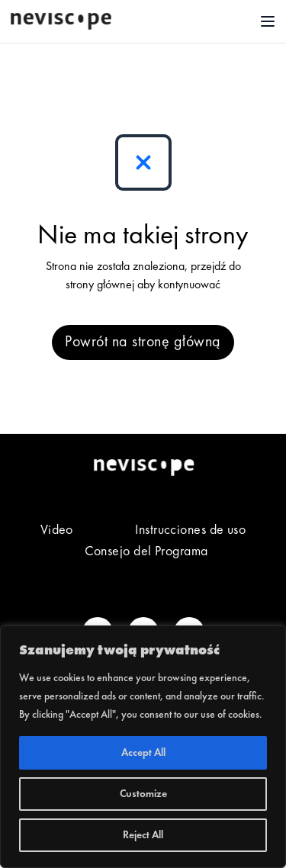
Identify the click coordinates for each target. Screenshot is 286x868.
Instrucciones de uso (190, 530)
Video (57, 530)
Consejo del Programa (146, 551)
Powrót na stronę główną (143, 342)
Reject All (143, 835)
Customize (143, 794)
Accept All (143, 753)
